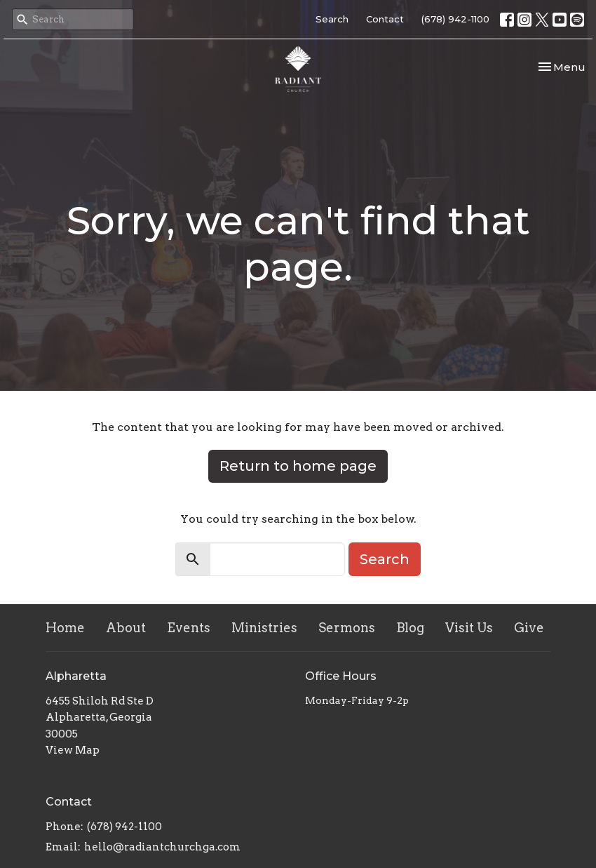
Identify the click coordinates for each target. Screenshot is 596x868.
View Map (73, 750)
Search (332, 19)
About (126, 628)
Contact (385, 19)
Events (189, 628)
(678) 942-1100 (455, 19)
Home (65, 628)
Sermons (347, 628)
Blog (410, 628)
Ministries (264, 628)
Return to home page (298, 466)
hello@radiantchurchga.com (162, 847)
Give (529, 628)
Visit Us (469, 628)
